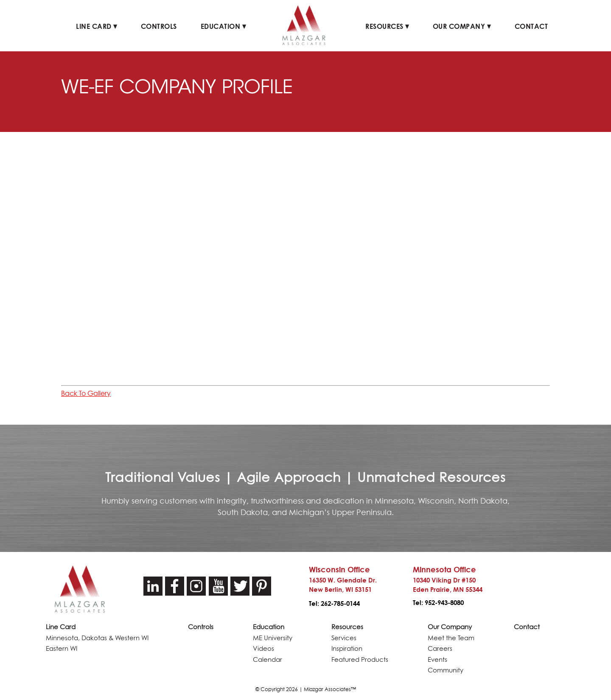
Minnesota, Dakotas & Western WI (97, 638)
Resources (387, 26)
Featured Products (360, 659)
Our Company (462, 26)
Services (344, 638)
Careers (440, 648)
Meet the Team (451, 638)
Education (223, 26)
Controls (159, 26)
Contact (531, 26)
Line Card (97, 26)
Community (446, 670)
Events (437, 659)
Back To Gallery (86, 393)
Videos (263, 648)
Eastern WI (62, 648)
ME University (273, 638)
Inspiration (347, 648)
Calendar (268, 659)
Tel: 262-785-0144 (334, 603)
